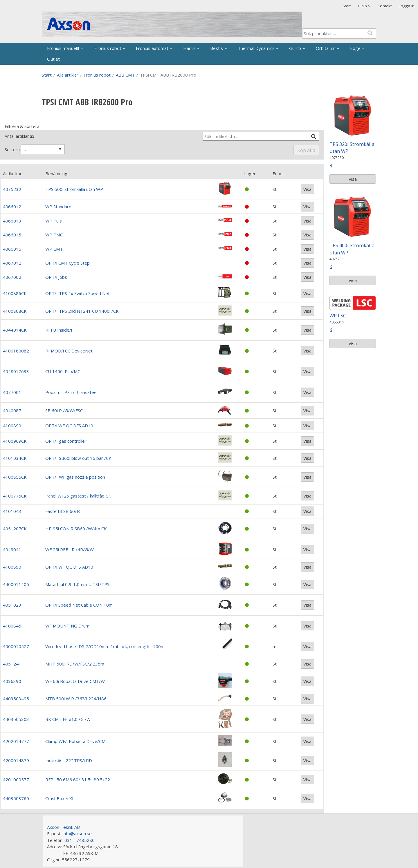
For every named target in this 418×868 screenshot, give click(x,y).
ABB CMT (125, 75)
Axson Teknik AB (63, 827)
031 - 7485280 (80, 840)
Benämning (56, 173)
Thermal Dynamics (256, 48)
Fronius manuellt (63, 48)
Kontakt (385, 6)
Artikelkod (13, 173)
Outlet (53, 59)
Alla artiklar (68, 75)
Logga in (407, 6)
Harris (189, 48)
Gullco (295, 48)
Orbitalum (326, 48)
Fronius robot (108, 48)
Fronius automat (152, 48)
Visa (307, 189)
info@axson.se (77, 833)
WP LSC (338, 315)
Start (347, 6)
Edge (355, 48)
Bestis (217, 48)
